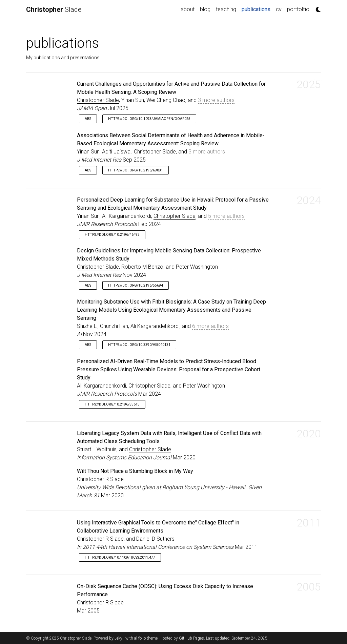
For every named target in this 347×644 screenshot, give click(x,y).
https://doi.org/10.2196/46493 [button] (112, 235)
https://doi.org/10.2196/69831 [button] (136, 170)
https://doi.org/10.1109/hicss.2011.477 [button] (120, 557)
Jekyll (119, 638)
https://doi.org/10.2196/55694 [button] (136, 285)
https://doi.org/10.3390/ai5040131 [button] (139, 345)
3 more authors (216, 100)
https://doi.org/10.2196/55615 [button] (112, 404)
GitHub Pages (191, 638)
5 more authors (226, 216)
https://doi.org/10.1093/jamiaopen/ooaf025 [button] (149, 119)
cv (279, 9)
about (188, 9)
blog (205, 9)
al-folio (140, 638)
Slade (54, 9)
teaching (226, 9)
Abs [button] (88, 119)
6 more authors (210, 326)
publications (257, 9)
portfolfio (298, 9)
